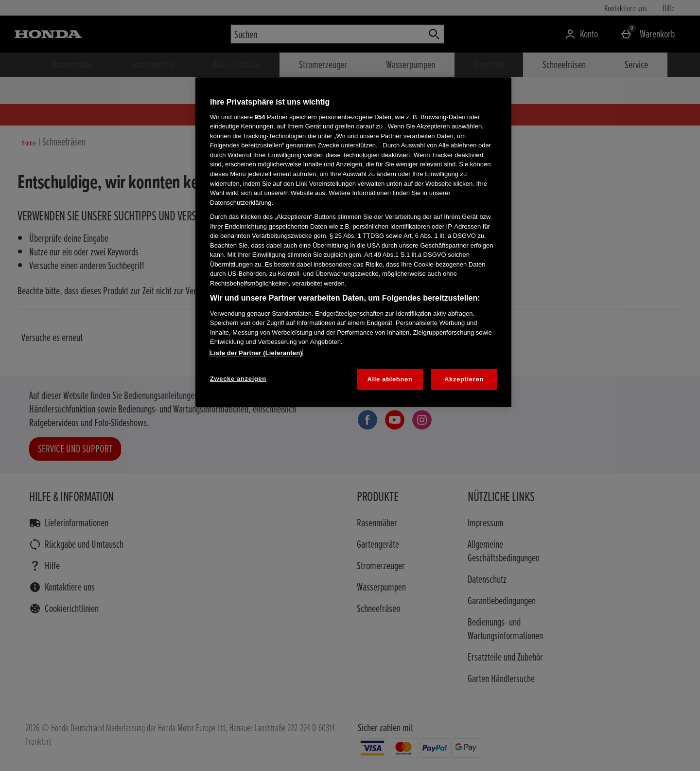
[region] (353, 242)
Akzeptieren (464, 379)
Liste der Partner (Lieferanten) (256, 353)
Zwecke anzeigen (238, 379)
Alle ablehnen (390, 379)
